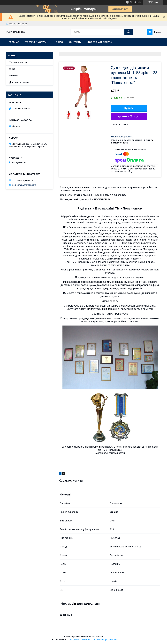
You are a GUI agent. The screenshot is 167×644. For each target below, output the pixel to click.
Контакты (75, 42)
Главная (14, 42)
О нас (59, 42)
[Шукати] (129, 32)
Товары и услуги (36, 42)
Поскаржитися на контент (80, 640)
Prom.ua (99, 637)
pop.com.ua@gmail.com (24, 185)
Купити (129, 108)
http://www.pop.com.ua (23, 180)
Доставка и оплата (100, 42)
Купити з (129, 117)
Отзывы (13, 75)
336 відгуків (136, 2)
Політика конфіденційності (105, 640)
